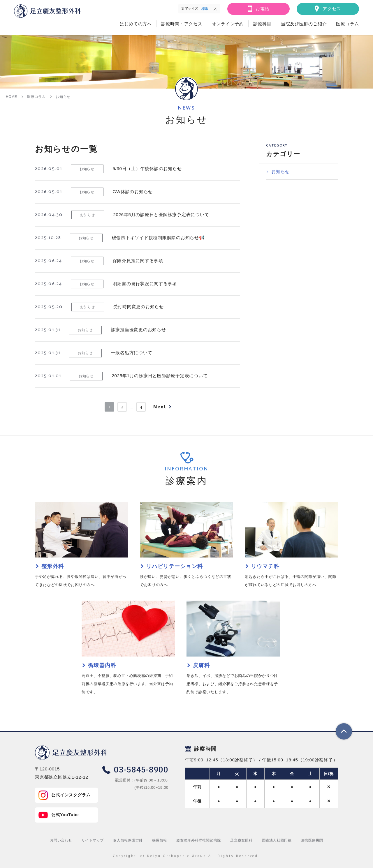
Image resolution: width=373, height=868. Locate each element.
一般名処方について (132, 353)
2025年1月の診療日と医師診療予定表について (160, 376)
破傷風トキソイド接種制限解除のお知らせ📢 (158, 238)
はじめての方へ (136, 24)
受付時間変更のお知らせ (139, 307)
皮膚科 (201, 665)
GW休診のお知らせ (133, 192)
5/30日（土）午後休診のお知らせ (147, 169)
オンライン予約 (228, 24)
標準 (205, 9)
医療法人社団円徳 (277, 840)
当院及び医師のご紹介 (304, 24)
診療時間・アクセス (182, 24)
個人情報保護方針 (128, 840)
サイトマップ (93, 840)
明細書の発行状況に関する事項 (145, 284)
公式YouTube (65, 815)
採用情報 (160, 840)
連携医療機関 (312, 840)
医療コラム (348, 24)
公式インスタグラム (71, 795)
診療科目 (262, 24)
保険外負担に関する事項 (138, 261)
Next (160, 407)
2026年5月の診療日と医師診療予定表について (161, 215)
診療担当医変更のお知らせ (139, 330)
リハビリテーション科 (175, 566)
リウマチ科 (265, 566)
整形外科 (53, 566)
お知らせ (87, 169)
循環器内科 (102, 665)
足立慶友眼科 (241, 840)
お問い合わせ (61, 840)
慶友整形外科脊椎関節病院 (199, 840)
